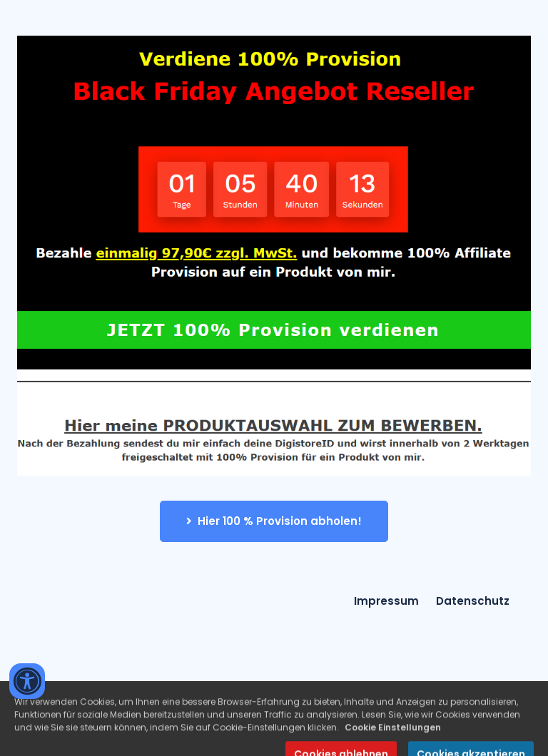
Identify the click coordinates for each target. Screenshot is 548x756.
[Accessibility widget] (27, 681)
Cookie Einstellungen (393, 736)
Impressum (386, 601)
